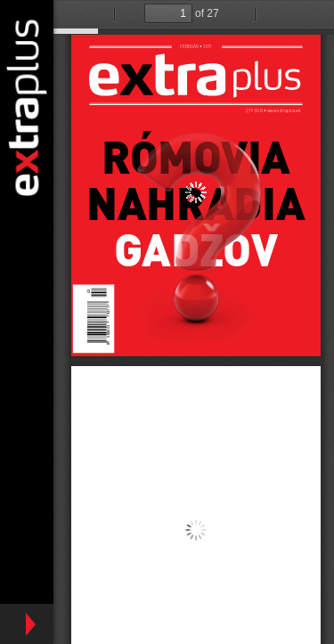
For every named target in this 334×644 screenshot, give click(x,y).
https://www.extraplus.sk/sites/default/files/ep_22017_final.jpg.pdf (194, 322)
